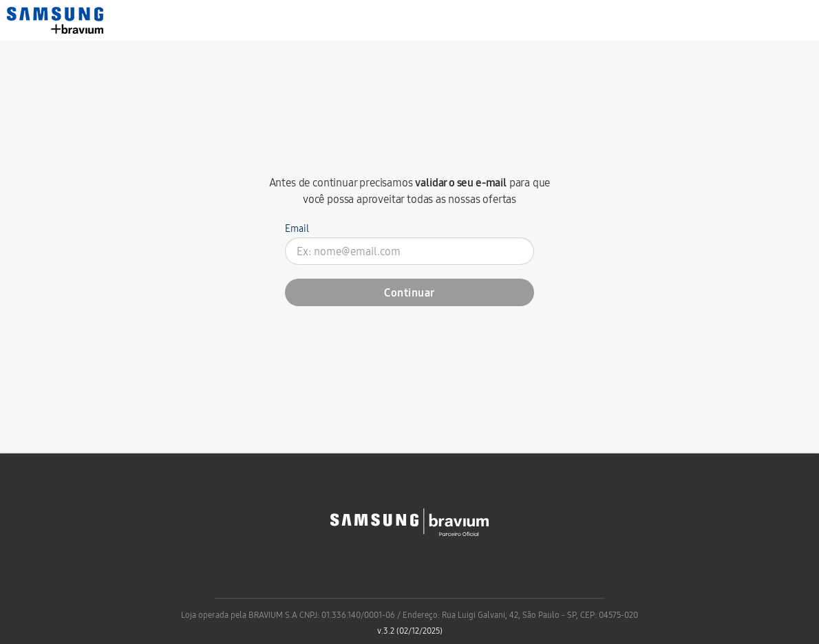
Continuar (409, 292)
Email (297, 228)
